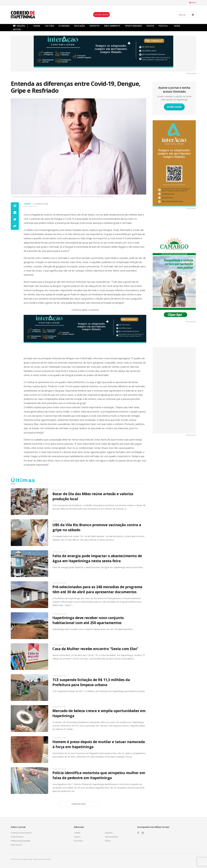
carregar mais (79, 804)
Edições (19, 26)
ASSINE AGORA (101, 15)
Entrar (193, 3)
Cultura (49, 26)
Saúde (177, 26)
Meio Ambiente (112, 26)
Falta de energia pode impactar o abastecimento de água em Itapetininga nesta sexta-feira (97, 558)
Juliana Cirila (42, 204)
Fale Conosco (17, 845)
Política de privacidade (21, 841)
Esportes (95, 26)
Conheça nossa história (21, 833)
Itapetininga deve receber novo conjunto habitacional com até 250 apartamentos (88, 620)
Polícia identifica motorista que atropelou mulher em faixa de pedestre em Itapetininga (99, 775)
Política (163, 26)
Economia (64, 26)
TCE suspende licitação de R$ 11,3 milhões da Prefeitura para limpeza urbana (91, 682)
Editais (17, 29)
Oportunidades (133, 26)
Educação (80, 26)
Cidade (37, 26)
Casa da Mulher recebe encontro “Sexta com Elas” (95, 649)
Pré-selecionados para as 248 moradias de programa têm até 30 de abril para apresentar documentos (97, 589)
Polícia (150, 26)
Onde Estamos (17, 837)
